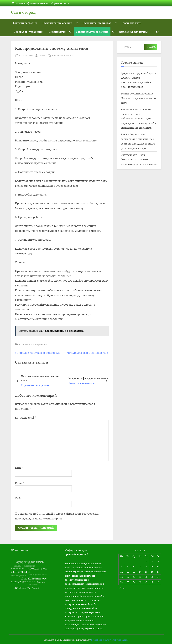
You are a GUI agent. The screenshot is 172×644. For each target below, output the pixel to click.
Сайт (18, 498)
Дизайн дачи (57, 32)
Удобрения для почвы (133, 32)
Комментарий (26, 418)
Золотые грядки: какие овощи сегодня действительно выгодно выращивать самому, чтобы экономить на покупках (139, 118)
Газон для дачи (131, 23)
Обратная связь (60, 3)
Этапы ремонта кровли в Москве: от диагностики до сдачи (138, 98)
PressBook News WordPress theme (110, 640)
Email (20, 483)
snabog (42, 55)
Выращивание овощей (57, 23)
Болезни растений (25, 23)
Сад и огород (23, 12)
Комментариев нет (63, 55)
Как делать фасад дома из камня (88, 378)
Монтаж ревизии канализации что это (40, 378)
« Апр (121, 588)
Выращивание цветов (97, 23)
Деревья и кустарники (29, 32)
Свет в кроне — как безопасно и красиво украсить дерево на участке (139, 159)
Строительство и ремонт (92, 32)
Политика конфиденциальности (30, 3)
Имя (19, 468)
